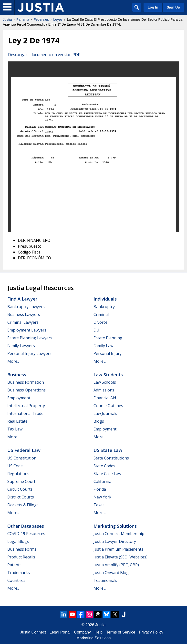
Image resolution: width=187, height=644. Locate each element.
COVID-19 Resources (26, 534)
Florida (100, 489)
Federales (41, 20)
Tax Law (15, 429)
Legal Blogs (18, 541)
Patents (14, 565)
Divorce (100, 322)
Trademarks (19, 573)
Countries (16, 580)
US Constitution (22, 458)
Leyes (58, 20)
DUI (97, 330)
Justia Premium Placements (118, 549)
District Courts (21, 497)
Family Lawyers (21, 346)
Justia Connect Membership (119, 534)
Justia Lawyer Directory (115, 541)
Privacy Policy (151, 632)
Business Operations (26, 390)
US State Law (108, 450)
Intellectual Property (26, 406)
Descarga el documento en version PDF (44, 55)
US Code (15, 466)
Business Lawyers (24, 314)
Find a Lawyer (22, 299)
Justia (7, 20)
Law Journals (105, 413)
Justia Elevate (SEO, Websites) (120, 557)
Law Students (108, 375)
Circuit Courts (20, 489)
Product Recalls (21, 557)
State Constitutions (111, 458)
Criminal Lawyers (23, 322)
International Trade (25, 413)
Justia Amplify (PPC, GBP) (116, 565)
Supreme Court (21, 481)
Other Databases (26, 526)
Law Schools (105, 382)
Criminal (101, 314)
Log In (153, 7)
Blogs (99, 421)
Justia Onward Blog (111, 573)
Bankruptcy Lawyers (26, 307)
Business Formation (26, 382)
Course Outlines (108, 406)
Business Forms (22, 549)
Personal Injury (108, 353)
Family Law (103, 346)
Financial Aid (105, 398)
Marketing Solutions (115, 526)
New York (102, 497)
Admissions (104, 390)
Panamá (23, 20)
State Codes (104, 466)
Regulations (18, 474)
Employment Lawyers (27, 330)
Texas (99, 505)
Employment (19, 398)
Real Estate (17, 421)
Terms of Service (121, 632)
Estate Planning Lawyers (30, 338)
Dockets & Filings (23, 505)
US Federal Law (24, 450)
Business (17, 375)
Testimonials (105, 580)
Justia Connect (33, 632)
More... (13, 361)
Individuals (105, 299)
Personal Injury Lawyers (29, 353)
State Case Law (107, 474)
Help (99, 632)
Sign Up (173, 7)
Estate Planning (108, 338)
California (102, 481)
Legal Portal (60, 632)
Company (83, 632)
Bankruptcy (104, 307)
